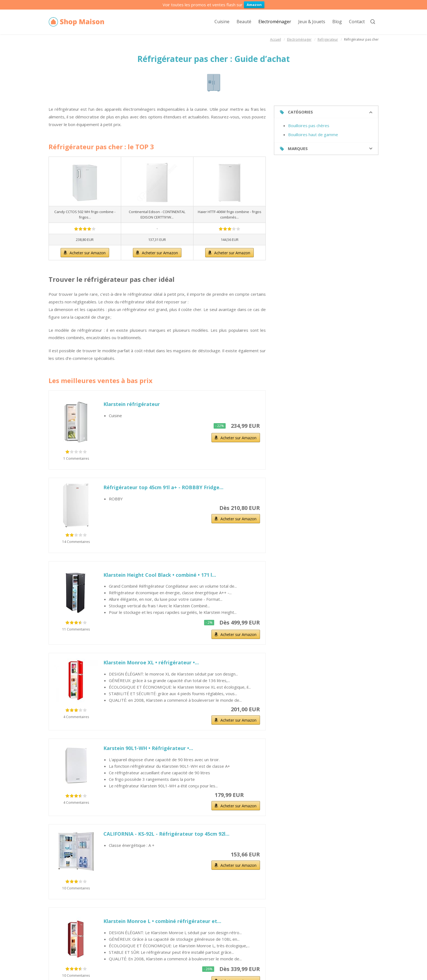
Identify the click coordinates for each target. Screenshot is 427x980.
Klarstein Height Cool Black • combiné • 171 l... (160, 575)
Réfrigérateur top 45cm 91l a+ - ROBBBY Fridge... (163, 487)
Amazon (254, 5)
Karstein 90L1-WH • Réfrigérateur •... (148, 748)
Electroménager (299, 39)
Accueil (276, 39)
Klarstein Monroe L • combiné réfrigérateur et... (162, 921)
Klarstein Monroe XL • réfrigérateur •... (151, 662)
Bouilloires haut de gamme (313, 135)
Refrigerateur (328, 39)
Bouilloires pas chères (309, 126)
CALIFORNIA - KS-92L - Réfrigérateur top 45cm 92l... (166, 834)
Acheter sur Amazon (88, 253)
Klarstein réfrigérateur (132, 404)
